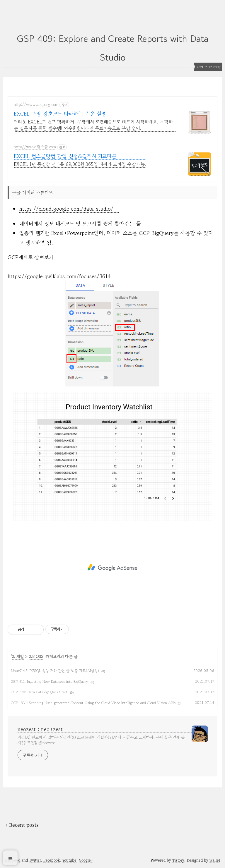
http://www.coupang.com (36, 105)
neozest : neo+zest (40, 729)
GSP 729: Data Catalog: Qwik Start (39, 692)
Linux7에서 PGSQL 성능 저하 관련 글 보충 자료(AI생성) (55, 671)
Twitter (35, 860)
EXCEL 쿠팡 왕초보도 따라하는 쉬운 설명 (60, 114)
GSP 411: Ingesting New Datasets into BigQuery (50, 681)
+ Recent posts (22, 825)
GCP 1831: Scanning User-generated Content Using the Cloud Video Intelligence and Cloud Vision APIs (93, 703)
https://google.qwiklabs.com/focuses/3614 (59, 276)
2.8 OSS (36, 656)
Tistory (178, 860)
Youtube (69, 860)
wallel (215, 860)
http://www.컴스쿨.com (35, 147)
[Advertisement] (112, 568)
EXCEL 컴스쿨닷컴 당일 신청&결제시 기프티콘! (66, 156)
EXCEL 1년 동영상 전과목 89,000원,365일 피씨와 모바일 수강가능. (80, 164)
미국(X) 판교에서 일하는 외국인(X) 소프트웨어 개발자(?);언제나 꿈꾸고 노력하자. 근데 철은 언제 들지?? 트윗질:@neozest (101, 740)
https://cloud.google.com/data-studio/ (69, 209)
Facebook (52, 860)
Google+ (86, 860)
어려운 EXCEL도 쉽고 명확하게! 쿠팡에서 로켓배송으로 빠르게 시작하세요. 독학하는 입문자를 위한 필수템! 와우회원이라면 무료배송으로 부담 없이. (93, 125)
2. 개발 (18, 656)
